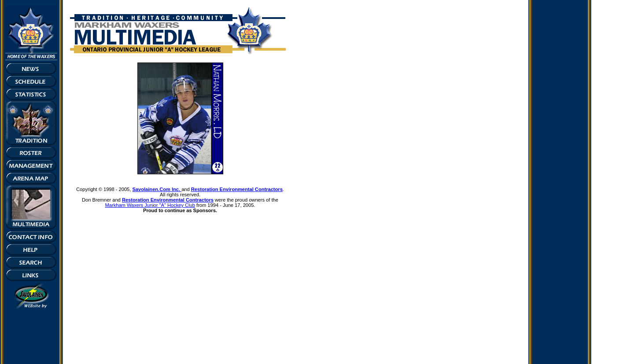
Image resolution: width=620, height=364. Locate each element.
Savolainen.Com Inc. (157, 189)
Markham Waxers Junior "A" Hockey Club (150, 205)
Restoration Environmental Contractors (237, 189)
